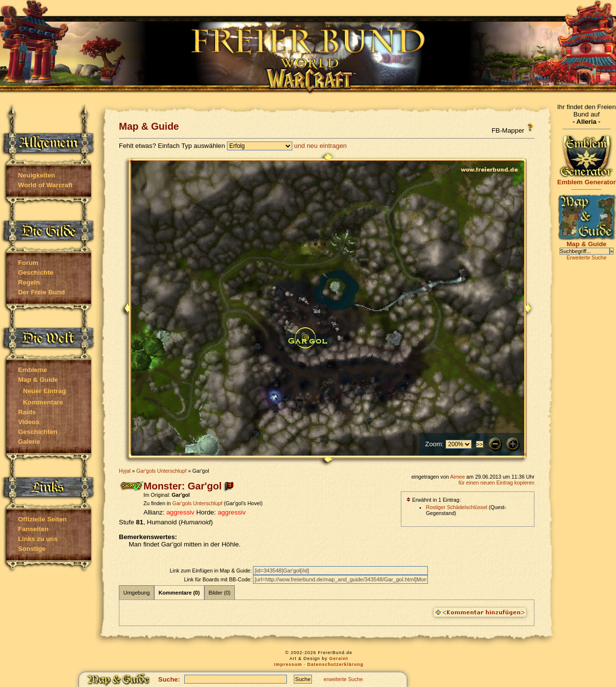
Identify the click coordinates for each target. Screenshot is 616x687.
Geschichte (36, 272)
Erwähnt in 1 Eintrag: (434, 500)
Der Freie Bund (42, 292)
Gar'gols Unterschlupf (162, 471)
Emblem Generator (587, 179)
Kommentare (43, 402)
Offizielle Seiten (42, 519)
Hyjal (125, 471)
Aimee (457, 477)
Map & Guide (38, 380)
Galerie (29, 442)
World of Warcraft (45, 185)
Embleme (33, 370)
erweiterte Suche (343, 679)
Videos (29, 422)
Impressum (288, 664)
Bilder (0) (220, 593)
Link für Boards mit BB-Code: (218, 579)
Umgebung (137, 593)
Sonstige (32, 549)
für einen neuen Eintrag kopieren (496, 483)
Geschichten (38, 432)
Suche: (169, 679)
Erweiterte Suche (586, 258)
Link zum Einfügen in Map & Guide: (211, 571)
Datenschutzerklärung (336, 664)
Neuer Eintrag (44, 391)
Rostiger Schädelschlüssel (457, 507)
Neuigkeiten (37, 175)
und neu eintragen (321, 146)
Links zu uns (38, 539)
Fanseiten (33, 529)
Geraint (339, 658)
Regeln (29, 282)
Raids (27, 412)
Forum (28, 263)
